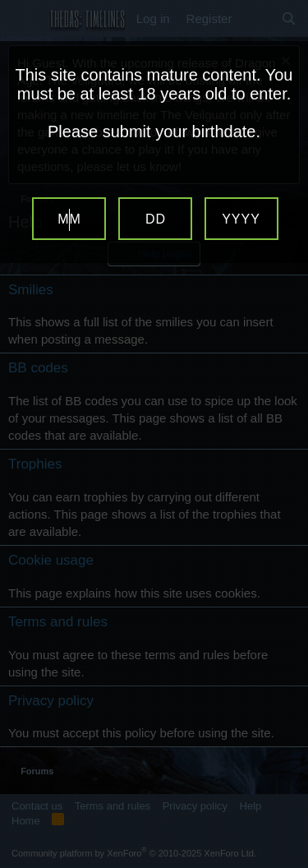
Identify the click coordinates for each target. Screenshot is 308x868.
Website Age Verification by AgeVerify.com (287, 864)
